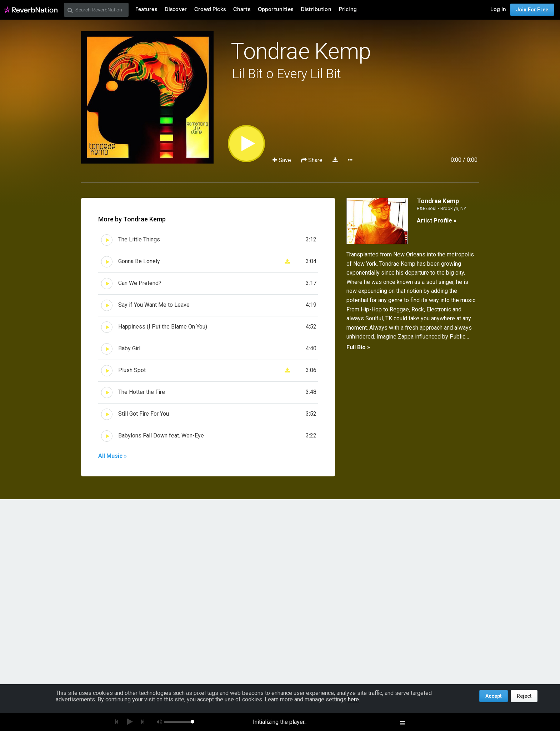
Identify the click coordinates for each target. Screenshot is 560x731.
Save (282, 160)
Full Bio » (358, 347)
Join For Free (532, 10)
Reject (524, 696)
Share (312, 160)
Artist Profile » (437, 221)
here (353, 699)
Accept (494, 696)
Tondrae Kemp (301, 51)
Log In (498, 9)
